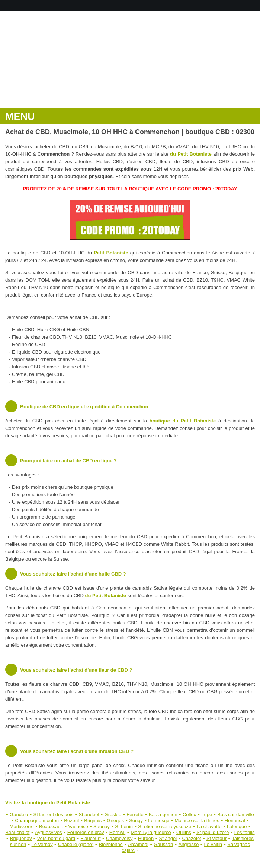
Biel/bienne (111, 844)
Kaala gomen (163, 815)
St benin (124, 826)
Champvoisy (119, 838)
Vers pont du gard (56, 838)
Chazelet (191, 838)
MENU (20, 117)
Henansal (235, 821)
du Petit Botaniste (191, 154)
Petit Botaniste (111, 253)
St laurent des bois (53, 815)
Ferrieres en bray (86, 832)
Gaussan (163, 844)
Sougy (136, 821)
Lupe (207, 815)
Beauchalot (17, 832)
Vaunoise (78, 826)
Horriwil (117, 832)
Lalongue (237, 826)
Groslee (113, 815)
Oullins (184, 832)
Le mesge (159, 821)
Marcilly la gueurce (151, 832)
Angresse (188, 844)
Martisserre (22, 826)
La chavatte (209, 826)
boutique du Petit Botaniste (183, 421)
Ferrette (135, 815)
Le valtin (213, 844)
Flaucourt (90, 838)
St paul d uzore (213, 832)
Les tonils (245, 832)
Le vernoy (42, 844)
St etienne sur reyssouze (165, 826)
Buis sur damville (235, 815)
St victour (216, 838)
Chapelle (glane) (76, 844)
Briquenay (21, 838)
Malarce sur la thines (197, 821)
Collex (189, 815)
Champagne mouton (37, 821)
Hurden (146, 838)
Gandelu (19, 815)
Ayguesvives (49, 832)
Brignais (93, 821)
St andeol (89, 815)
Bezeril (71, 821)
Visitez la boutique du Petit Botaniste (48, 803)
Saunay (102, 826)
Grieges (115, 821)
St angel (168, 838)
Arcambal (138, 844)
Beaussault (51, 826)
